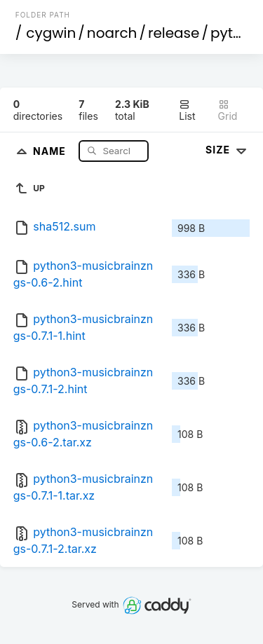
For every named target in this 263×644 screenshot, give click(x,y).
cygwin (51, 33)
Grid (228, 110)
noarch (112, 33)
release (174, 33)
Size (228, 150)
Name (51, 150)
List (187, 110)
